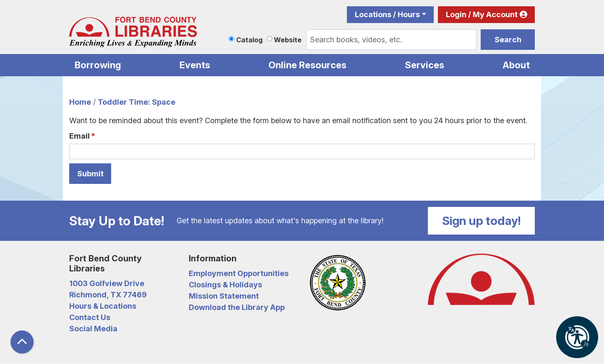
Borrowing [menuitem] (98, 65)
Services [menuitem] (424, 65)
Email (79, 136)
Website (288, 40)
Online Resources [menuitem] (307, 65)
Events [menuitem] (195, 65)
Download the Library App (237, 307)
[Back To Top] (22, 342)
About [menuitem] (516, 65)
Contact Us (90, 317)
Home (80, 102)
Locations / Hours (387, 14)
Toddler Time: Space (137, 102)
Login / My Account (482, 14)
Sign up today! (482, 221)
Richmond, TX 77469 (108, 295)
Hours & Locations (103, 306)
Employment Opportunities (239, 273)
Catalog (249, 40)
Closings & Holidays (225, 285)
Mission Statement (224, 296)
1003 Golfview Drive (107, 283)
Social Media (93, 329)
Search (508, 40)
